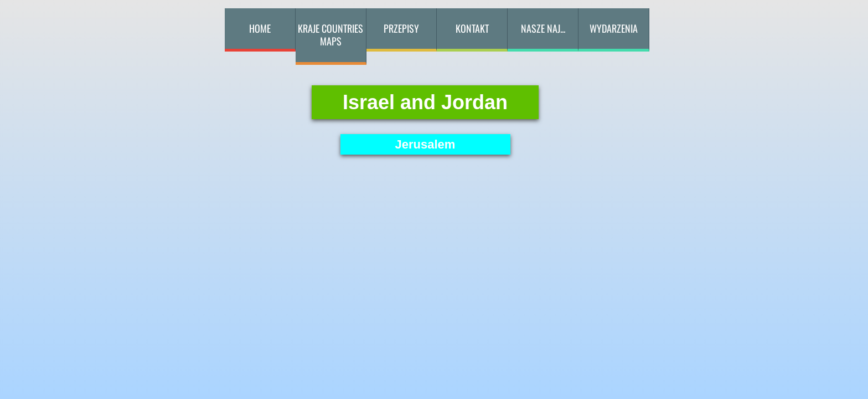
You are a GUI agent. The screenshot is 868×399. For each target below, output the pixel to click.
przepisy (401, 28)
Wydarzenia (614, 28)
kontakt (472, 28)
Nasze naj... (543, 28)
